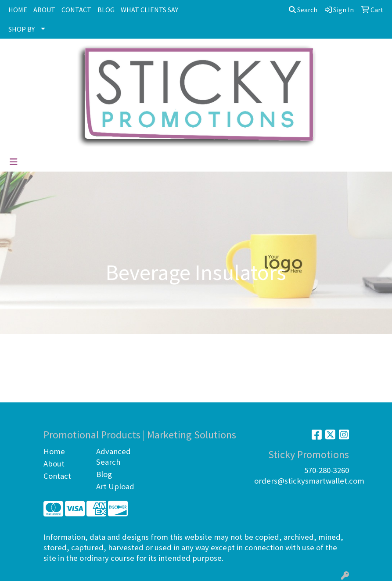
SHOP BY (22, 29)
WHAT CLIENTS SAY (149, 10)
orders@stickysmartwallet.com (309, 481)
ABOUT (44, 10)
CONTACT (76, 10)
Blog (104, 474)
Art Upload (115, 486)
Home (54, 451)
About (54, 464)
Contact (57, 476)
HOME (18, 10)
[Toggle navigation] (14, 162)
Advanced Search (113, 457)
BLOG (106, 10)
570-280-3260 (327, 470)
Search (303, 10)
